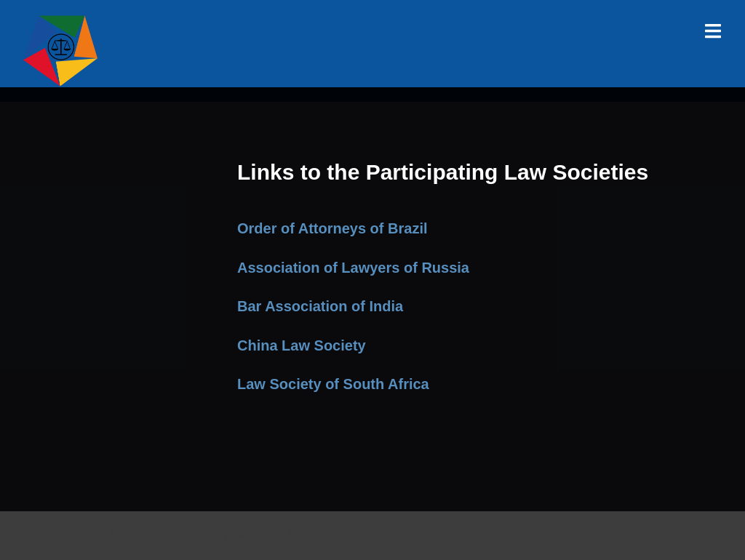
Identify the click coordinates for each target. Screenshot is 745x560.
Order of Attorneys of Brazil (332, 228)
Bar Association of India (320, 306)
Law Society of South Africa (333, 384)
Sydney (307, 535)
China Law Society (302, 345)
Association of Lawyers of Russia (353, 268)
